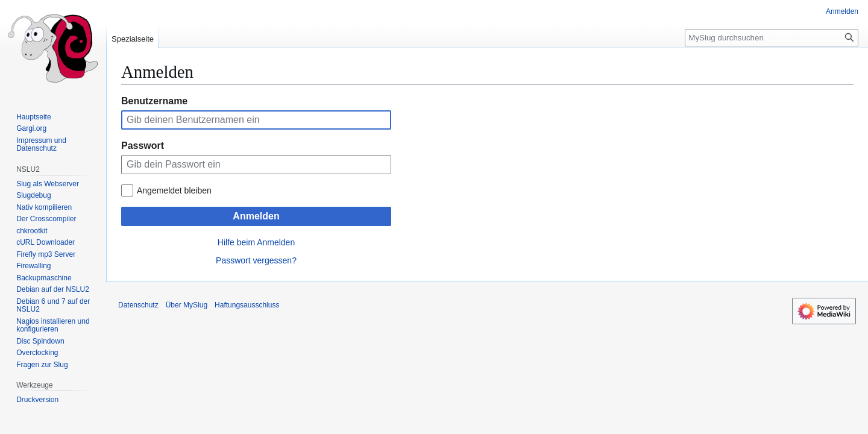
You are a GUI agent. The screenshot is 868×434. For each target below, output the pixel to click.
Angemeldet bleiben (174, 190)
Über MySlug (187, 305)
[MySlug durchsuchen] (772, 38)
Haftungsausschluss (247, 305)
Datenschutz (138, 305)
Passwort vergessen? (256, 260)
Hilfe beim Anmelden (256, 242)
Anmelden (256, 216)
